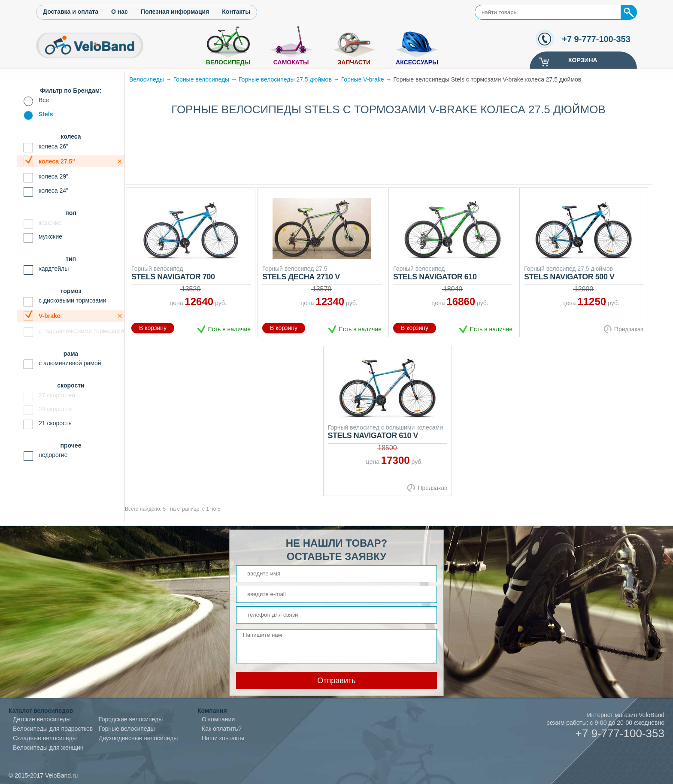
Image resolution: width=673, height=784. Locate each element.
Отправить (336, 681)
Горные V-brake (363, 79)
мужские (50, 236)
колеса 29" (53, 176)
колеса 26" (53, 146)
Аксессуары (417, 62)
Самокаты (291, 62)
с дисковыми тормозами (73, 300)
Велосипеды (228, 62)
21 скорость (55, 423)
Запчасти (354, 62)
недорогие (53, 455)
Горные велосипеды (202, 79)
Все (44, 100)
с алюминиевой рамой (70, 363)
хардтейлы (54, 269)
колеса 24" (53, 191)
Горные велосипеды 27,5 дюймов (285, 79)
